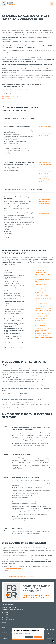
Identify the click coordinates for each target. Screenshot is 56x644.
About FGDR (5, 615)
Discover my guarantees (9, 607)
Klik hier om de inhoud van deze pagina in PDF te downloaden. (19, 577)
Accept (38, 637)
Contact (4, 622)
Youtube (53, 629)
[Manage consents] (53, 641)
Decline (29, 637)
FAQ (3, 625)
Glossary (4, 627)
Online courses (6, 612)
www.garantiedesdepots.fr (9, 98)
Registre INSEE (5, 639)
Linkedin (48, 629)
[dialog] (28, 634)
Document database (8, 620)
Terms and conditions (7, 641)
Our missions (6, 617)
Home (3, 10)
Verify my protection (8, 605)
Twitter (50, 629)
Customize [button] (17, 637)
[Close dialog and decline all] (42, 629)
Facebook (45, 629)
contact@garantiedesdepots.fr (10, 97)
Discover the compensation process (12, 610)
